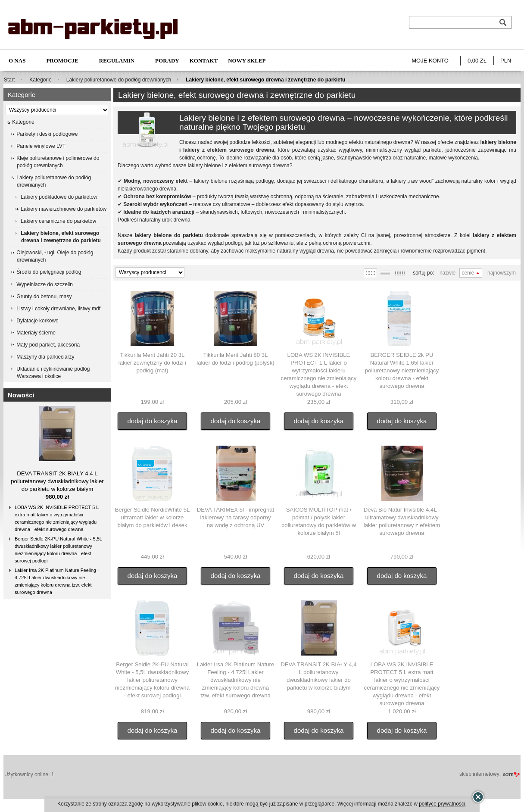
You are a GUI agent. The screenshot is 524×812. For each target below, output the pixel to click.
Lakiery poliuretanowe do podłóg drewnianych (119, 80)
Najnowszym (502, 273)
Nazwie (448, 273)
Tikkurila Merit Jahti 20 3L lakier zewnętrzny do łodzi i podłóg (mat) (153, 363)
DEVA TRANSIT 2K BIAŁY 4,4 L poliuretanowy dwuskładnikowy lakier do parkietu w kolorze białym (57, 481)
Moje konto (430, 61)
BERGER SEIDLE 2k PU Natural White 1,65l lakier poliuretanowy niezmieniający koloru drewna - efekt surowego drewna (402, 370)
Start (9, 80)
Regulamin (117, 61)
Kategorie (40, 80)
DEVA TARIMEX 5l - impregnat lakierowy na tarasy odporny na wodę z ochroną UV (236, 517)
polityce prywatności (442, 804)
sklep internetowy (479, 774)
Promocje (62, 61)
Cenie (468, 273)
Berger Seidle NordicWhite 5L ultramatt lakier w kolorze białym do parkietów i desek (153, 517)
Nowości (21, 395)
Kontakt (204, 61)
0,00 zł (477, 61)
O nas (17, 61)
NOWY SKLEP (247, 61)
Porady (167, 61)
